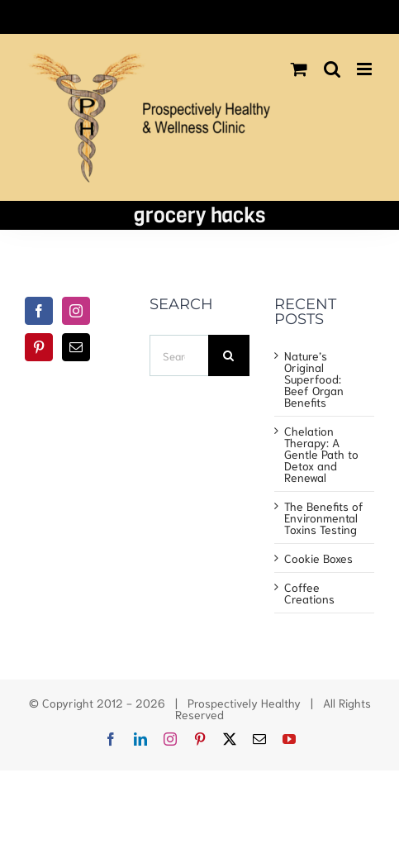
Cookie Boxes (318, 558)
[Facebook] (39, 311)
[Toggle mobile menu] (366, 69)
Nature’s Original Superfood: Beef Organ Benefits (314, 379)
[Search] (229, 355)
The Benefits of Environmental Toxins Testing (324, 517)
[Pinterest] (39, 347)
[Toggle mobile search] (332, 69)
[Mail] (76, 347)
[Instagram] (76, 311)
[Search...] (179, 355)
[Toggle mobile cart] (299, 69)
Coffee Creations (309, 593)
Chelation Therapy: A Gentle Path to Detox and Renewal (321, 454)
